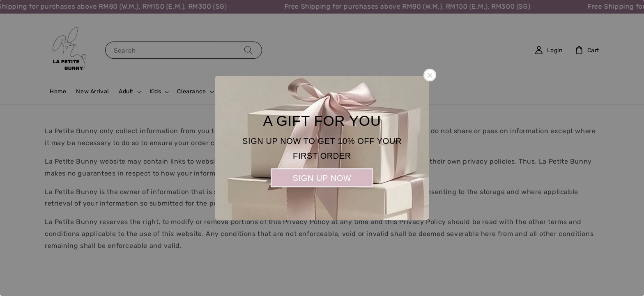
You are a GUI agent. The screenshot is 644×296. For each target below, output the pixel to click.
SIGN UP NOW (322, 178)
